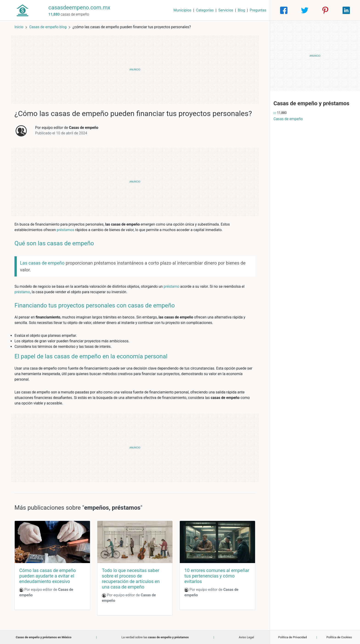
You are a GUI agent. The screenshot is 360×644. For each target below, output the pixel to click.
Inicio (19, 27)
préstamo (172, 286)
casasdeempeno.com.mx (79, 8)
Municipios (183, 10)
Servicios (226, 10)
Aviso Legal (246, 637)
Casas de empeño (288, 119)
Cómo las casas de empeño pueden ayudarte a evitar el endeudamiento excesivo (48, 576)
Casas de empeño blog (48, 27)
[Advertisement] (135, 70)
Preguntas (258, 10)
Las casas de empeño (42, 263)
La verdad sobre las (155, 637)
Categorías (205, 10)
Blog (241, 10)
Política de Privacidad (293, 637)
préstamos (65, 230)
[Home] (22, 10)
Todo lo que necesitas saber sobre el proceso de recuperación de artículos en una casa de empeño (131, 579)
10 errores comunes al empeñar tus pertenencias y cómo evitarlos (217, 576)
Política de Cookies (339, 637)
